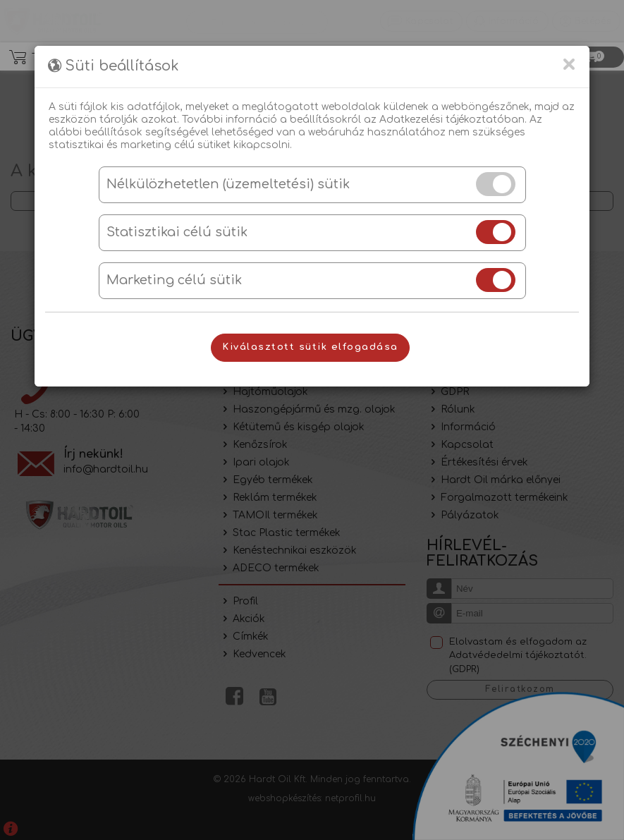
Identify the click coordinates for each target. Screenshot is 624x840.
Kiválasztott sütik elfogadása (310, 347)
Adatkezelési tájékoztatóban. (453, 120)
